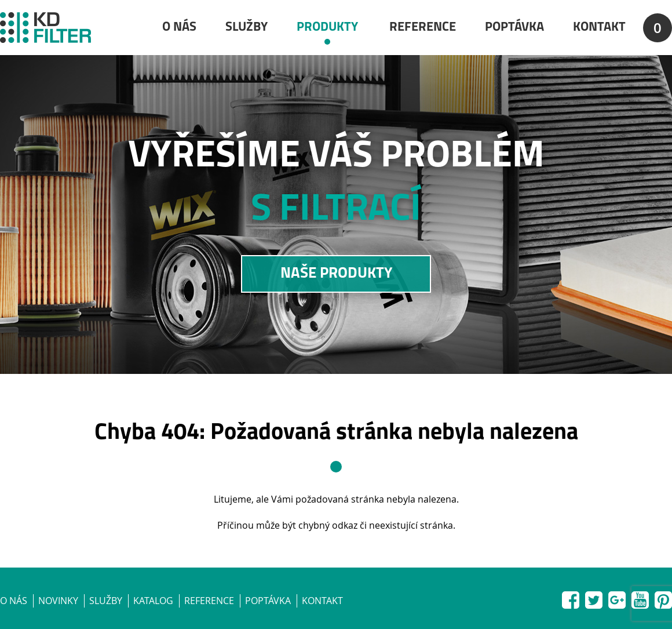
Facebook (571, 598)
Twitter (594, 598)
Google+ (617, 598)
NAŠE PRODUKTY (336, 274)
